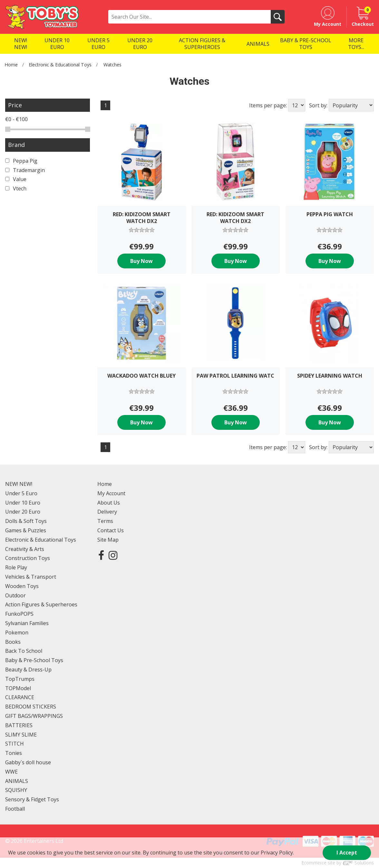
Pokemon (17, 632)
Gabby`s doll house (28, 762)
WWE (11, 772)
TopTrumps (20, 679)
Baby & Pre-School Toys (34, 660)
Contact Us (111, 530)
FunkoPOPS (19, 614)
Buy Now (141, 261)
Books (13, 642)
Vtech (16, 188)
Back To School (24, 651)
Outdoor (15, 595)
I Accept (347, 853)
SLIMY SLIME (21, 735)
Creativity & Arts (25, 549)
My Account (111, 493)
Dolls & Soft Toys (26, 521)
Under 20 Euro (23, 512)
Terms (105, 521)
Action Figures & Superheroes (41, 604)
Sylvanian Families (27, 623)
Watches (112, 65)
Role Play (16, 567)
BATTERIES (19, 725)
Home (11, 65)
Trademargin (25, 170)
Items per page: (268, 105)
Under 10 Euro (23, 503)
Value (16, 179)
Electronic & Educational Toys (60, 65)
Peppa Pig (21, 161)
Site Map (108, 540)
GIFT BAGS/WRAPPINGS (34, 716)
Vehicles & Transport (31, 577)
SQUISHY (16, 790)
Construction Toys (28, 558)
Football (15, 809)
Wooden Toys (22, 586)
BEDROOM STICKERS (31, 707)
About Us (109, 503)
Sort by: (318, 105)
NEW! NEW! (19, 484)
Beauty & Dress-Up (28, 670)
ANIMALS (17, 781)
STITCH (15, 744)
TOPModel (18, 688)
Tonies (14, 753)
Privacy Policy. (277, 853)
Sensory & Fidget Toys (32, 799)
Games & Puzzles (26, 530)
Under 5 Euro (21, 493)
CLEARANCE (20, 697)
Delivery (107, 512)
